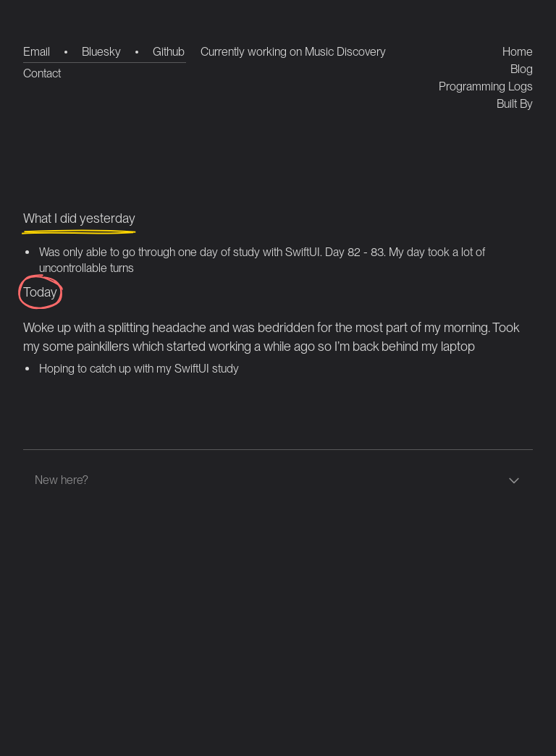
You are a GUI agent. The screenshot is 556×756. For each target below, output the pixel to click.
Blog (522, 69)
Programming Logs (486, 86)
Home (518, 52)
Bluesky (101, 52)
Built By (515, 104)
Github (169, 52)
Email (37, 52)
